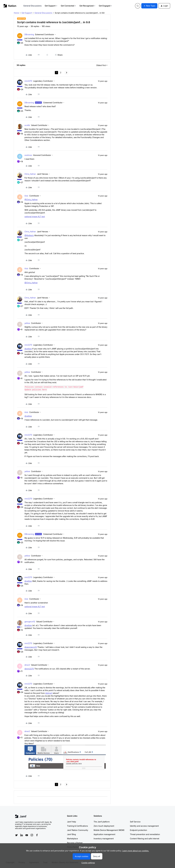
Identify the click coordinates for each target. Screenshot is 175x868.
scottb (27, 125)
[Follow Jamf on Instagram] (32, 835)
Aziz (26, 196)
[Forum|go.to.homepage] (10, 6)
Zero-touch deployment (104, 826)
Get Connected (69, 6)
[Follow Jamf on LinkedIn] (22, 835)
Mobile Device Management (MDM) (109, 830)
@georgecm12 (31, 647)
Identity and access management (144, 826)
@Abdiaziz (29, 235)
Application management (104, 834)
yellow (27, 323)
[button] (149, 6)
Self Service (135, 822)
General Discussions (32, 6)
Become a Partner (75, 843)
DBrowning (29, 34)
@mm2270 (29, 669)
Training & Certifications (78, 826)
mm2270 (28, 81)
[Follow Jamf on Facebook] (37, 835)
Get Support (51, 6)
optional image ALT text (35, 217)
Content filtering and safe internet (145, 839)
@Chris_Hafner (31, 200)
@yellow (28, 349)
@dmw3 (49, 693)
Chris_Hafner (30, 174)
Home (16, 13)
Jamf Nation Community (78, 830)
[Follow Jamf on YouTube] (27, 835)
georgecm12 (30, 622)
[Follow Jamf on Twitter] (16, 835)
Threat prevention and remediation (145, 834)
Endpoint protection (139, 830)
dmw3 (27, 665)
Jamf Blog (72, 834)
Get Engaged (106, 6)
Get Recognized (88, 6)
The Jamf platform (102, 822)
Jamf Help (72, 822)
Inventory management (104, 839)
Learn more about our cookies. (136, 851)
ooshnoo (28, 155)
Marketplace (72, 839)
